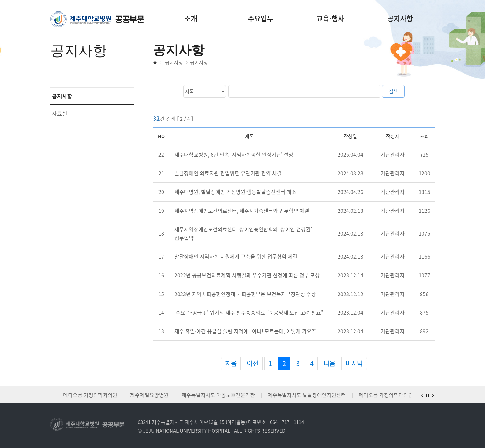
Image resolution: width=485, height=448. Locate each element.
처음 (231, 363)
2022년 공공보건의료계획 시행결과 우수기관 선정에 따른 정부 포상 (247, 275)
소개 (191, 18)
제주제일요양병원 (149, 395)
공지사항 (400, 18)
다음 (330, 363)
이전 (253, 363)
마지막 (354, 363)
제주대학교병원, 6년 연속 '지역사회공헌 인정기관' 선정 (234, 154)
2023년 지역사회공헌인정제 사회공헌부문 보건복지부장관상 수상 (245, 294)
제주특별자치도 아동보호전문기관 (218, 395)
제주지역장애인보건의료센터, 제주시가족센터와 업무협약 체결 (242, 211)
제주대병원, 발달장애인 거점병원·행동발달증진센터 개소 (235, 192)
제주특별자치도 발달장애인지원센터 (307, 395)
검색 (393, 91)
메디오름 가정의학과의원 (90, 395)
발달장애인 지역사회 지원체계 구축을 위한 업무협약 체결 (236, 256)
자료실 (60, 113)
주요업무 (261, 18)
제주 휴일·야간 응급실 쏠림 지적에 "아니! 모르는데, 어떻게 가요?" (246, 331)
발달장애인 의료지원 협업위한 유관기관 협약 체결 (228, 173)
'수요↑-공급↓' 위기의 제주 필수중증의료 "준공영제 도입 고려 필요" (249, 312)
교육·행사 (330, 18)
